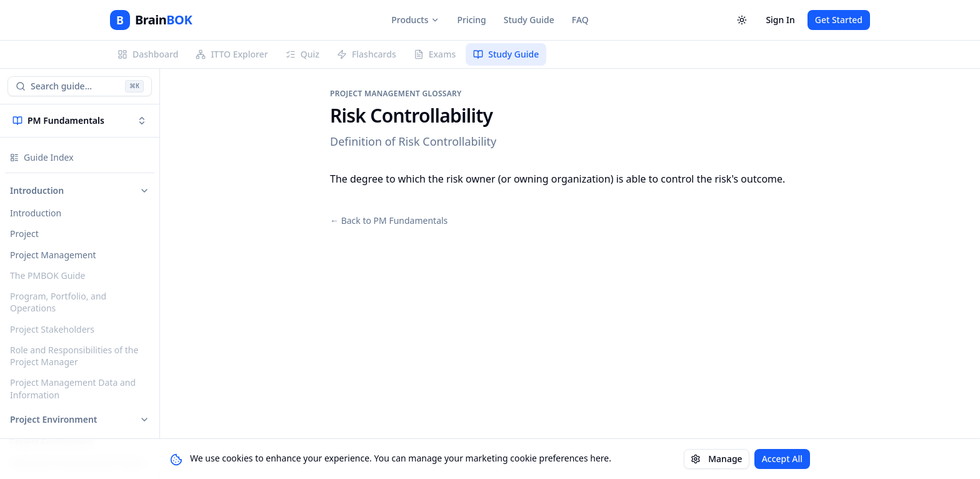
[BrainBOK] (151, 20)
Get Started (839, 20)
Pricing (471, 20)
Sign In (780, 20)
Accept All (782, 459)
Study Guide (529, 20)
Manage (716, 459)
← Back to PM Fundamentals (389, 220)
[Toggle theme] (742, 20)
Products (415, 20)
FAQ (580, 20)
